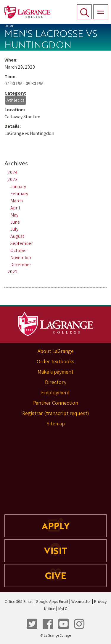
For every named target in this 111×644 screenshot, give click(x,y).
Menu (99, 9)
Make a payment (55, 372)
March (17, 201)
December (21, 265)
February (19, 194)
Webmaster (81, 601)
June (15, 222)
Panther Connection (56, 403)
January (18, 187)
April (15, 208)
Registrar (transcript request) (56, 413)
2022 (13, 272)
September (22, 243)
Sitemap (56, 423)
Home (9, 26)
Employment (55, 392)
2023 (12, 179)
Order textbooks (55, 361)
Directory (56, 382)
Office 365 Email (19, 601)
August (17, 236)
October (19, 250)
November (21, 258)
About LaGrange (56, 351)
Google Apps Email (52, 601)
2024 (12, 172)
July (14, 229)
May (14, 215)
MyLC (63, 609)
